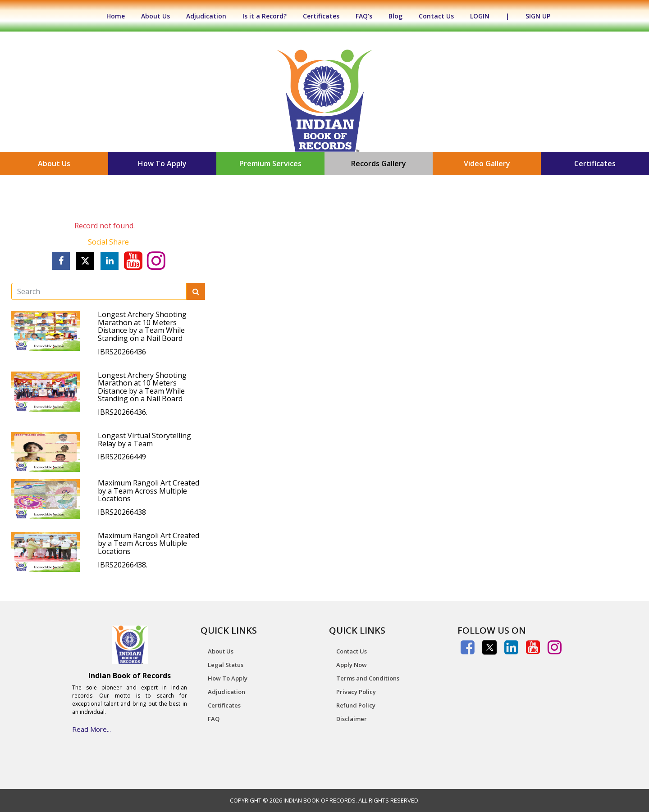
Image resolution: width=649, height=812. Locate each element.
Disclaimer (352, 719)
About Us (155, 16)
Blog (395, 16)
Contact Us (436, 16)
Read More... (91, 729)
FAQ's (364, 16)
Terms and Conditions (368, 678)
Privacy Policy (356, 692)
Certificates (321, 16)
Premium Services (270, 163)
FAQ (214, 719)
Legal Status (226, 665)
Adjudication (206, 16)
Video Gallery (487, 163)
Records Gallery (379, 163)
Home (120, 16)
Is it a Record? (265, 16)
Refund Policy (356, 705)
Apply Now (352, 665)
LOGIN (480, 16)
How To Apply (162, 163)
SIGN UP (538, 16)
